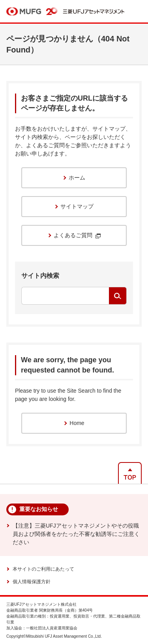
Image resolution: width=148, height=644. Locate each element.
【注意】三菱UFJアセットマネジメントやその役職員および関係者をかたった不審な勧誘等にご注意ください (76, 534)
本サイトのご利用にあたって (43, 569)
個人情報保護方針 (32, 582)
